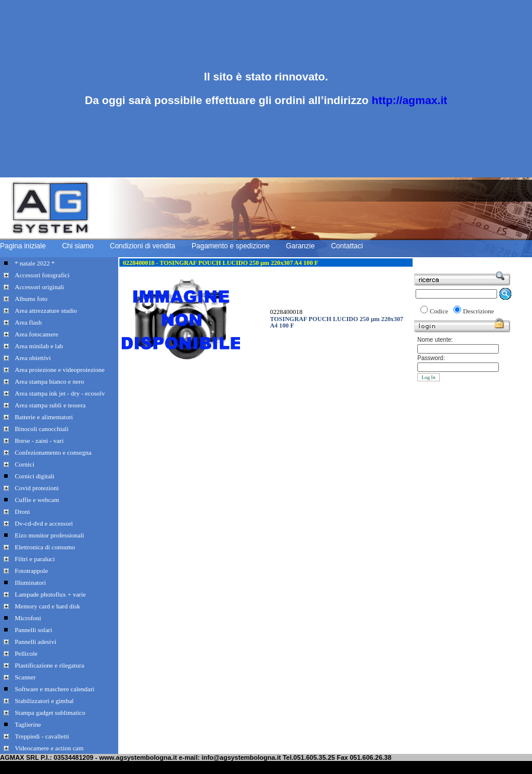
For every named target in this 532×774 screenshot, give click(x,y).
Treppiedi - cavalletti (42, 736)
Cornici (25, 464)
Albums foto (31, 299)
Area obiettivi (33, 358)
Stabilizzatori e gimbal (44, 701)
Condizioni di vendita (143, 246)
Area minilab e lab (39, 346)
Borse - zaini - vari (39, 441)
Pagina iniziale (23, 246)
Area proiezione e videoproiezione (60, 370)
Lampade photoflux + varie (50, 594)
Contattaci (347, 246)
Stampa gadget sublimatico (50, 713)
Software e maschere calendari (55, 689)
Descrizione (479, 311)
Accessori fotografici (42, 275)
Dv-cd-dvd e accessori (44, 523)
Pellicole (26, 653)
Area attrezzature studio (46, 310)
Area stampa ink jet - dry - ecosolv (60, 393)
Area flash (28, 322)
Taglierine (28, 724)
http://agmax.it (410, 100)
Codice (439, 311)
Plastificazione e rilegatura (49, 665)
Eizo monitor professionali (49, 535)
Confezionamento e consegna (53, 452)
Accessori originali (39, 287)
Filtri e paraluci (35, 559)
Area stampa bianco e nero (49, 381)
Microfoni (28, 618)
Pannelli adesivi (35, 642)
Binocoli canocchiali (42, 429)
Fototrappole (31, 571)
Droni (22, 511)
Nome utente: (435, 340)
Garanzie (301, 246)
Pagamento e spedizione (231, 246)
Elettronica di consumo (45, 547)
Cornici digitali (35, 476)
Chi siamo (78, 246)
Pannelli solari (33, 630)
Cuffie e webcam (37, 500)
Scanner (25, 677)
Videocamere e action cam (49, 748)
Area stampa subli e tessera (50, 405)
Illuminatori (30, 582)
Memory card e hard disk (48, 606)
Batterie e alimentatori (44, 417)
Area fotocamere (37, 334)
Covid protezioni (37, 488)
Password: (431, 358)
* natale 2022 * (35, 263)
